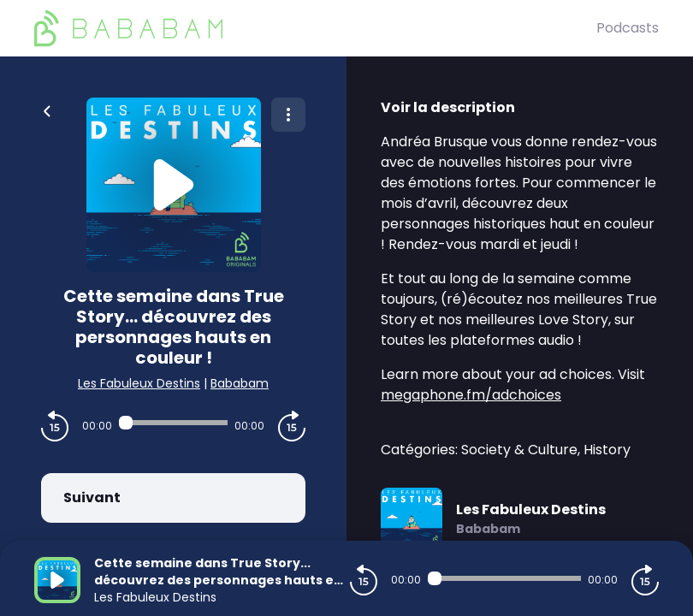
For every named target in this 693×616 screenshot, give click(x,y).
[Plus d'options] (288, 115)
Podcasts (628, 28)
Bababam (240, 383)
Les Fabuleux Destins (139, 383)
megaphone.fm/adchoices (471, 395)
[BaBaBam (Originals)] (315, 28)
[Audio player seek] (173, 423)
